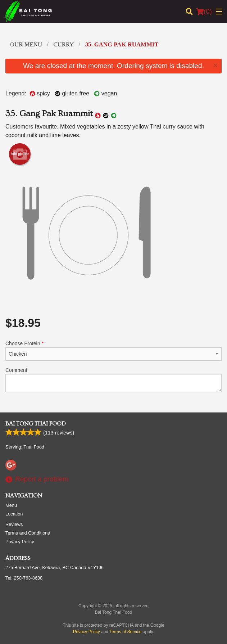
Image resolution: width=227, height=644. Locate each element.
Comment (113, 380)
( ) (204, 12)
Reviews (14, 524)
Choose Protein (113, 351)
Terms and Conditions (28, 533)
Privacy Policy (20, 542)
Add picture (20, 154)
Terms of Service (125, 632)
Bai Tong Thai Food (36, 424)
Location (14, 514)
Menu (11, 505)
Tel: (24, 578)
